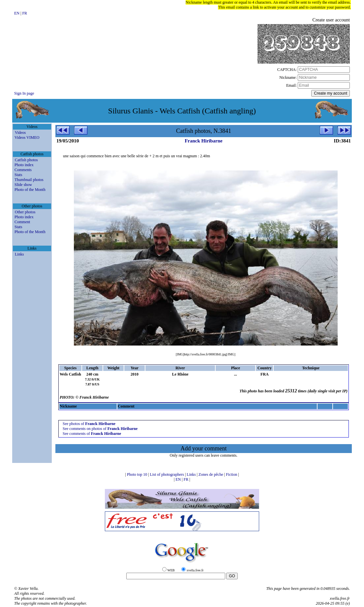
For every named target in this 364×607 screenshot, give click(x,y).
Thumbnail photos (29, 180)
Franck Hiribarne (204, 141)
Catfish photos (26, 160)
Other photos (25, 212)
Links (19, 254)
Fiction (232, 474)
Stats (18, 175)
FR (25, 13)
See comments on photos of (100, 429)
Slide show (23, 185)
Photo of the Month (30, 190)
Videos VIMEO (27, 137)
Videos (20, 133)
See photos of (89, 424)
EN (17, 13)
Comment (22, 222)
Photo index (24, 165)
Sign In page (24, 93)
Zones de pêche (211, 474)
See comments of (92, 434)
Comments (23, 170)
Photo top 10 (137, 474)
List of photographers (167, 474)
